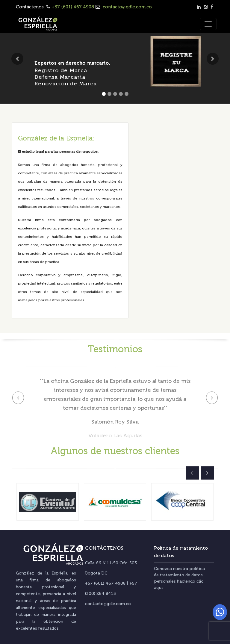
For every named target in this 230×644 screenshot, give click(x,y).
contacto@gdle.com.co (127, 7)
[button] (17, 59)
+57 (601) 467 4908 (73, 7)
